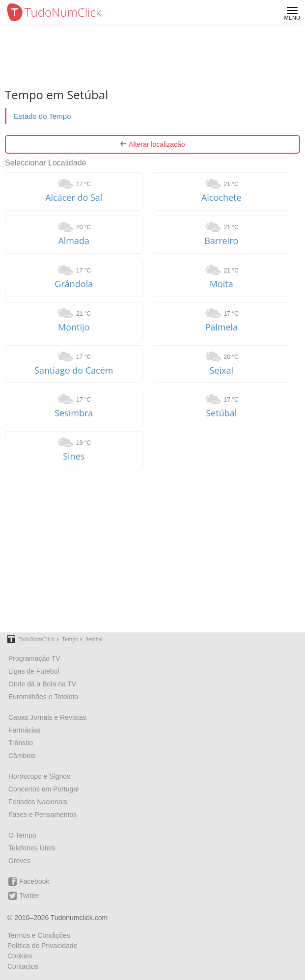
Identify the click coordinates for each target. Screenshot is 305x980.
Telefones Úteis (32, 848)
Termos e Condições (39, 935)
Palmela (221, 327)
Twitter (24, 896)
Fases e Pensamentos (42, 815)
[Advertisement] (152, 551)
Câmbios (22, 756)
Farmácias (24, 730)
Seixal (222, 370)
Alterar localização (152, 144)
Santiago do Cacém (74, 370)
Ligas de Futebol (34, 671)
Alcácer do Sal (74, 197)
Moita (222, 284)
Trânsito (21, 743)
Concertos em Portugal (43, 789)
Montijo (74, 327)
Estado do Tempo (42, 116)
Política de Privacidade (42, 946)
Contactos (23, 966)
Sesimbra (74, 413)
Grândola (74, 284)
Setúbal (221, 413)
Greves (19, 861)
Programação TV (34, 658)
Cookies (20, 956)
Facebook (29, 882)
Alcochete (222, 197)
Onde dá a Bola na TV (42, 684)
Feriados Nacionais (38, 802)
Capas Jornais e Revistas (47, 717)
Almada (74, 241)
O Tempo (22, 835)
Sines (74, 456)
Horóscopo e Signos (39, 776)
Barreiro (221, 241)
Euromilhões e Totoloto (43, 697)
